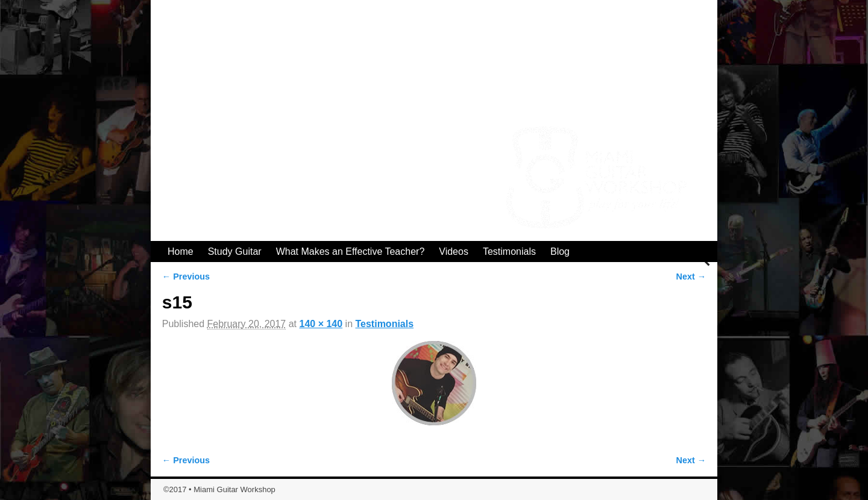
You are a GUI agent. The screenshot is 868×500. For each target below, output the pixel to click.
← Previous (186, 277)
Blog (560, 252)
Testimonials (509, 252)
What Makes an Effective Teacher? (351, 252)
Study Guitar (235, 252)
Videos (454, 252)
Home (181, 252)
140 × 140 (321, 324)
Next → (691, 277)
